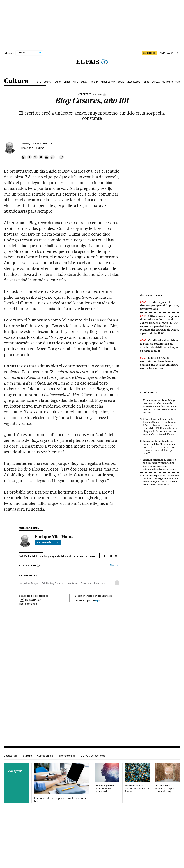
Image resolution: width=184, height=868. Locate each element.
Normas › (115, 565)
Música (47, 82)
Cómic (121, 82)
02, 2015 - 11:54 (33, 148)
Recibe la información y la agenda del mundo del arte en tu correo (59, 556)
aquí (98, 600)
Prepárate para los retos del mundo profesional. (105, 789)
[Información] (104, 95)
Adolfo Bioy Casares (52, 583)
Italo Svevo (72, 583)
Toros (146, 82)
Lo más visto (148, 393)
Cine (39, 82)
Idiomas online (67, 756)
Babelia (156, 82)
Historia (94, 82)
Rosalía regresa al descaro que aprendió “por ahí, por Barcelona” (159, 305)
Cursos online (45, 756)
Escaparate (11, 756)
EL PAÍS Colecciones (93, 756)
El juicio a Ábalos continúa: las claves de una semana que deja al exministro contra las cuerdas (159, 363)
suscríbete (149, 53)
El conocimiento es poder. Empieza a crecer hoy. (61, 800)
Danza (84, 82)
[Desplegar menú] (7, 62)
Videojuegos (134, 82)
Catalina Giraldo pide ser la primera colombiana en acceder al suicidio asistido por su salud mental (160, 345)
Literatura (100, 583)
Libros (67, 82)
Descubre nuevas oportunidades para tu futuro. (137, 789)
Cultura (16, 81)
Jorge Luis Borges (29, 583)
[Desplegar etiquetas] (117, 583)
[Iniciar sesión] (169, 53)
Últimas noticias (171, 82)
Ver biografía (48, 543)
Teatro (57, 82)
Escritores (86, 583)
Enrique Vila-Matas (37, 143)
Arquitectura (108, 82)
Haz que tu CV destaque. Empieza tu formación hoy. (167, 789)
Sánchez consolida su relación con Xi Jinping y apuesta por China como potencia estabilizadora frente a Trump (159, 464)
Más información (29, 604)
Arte (75, 82)
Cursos (27, 756)
